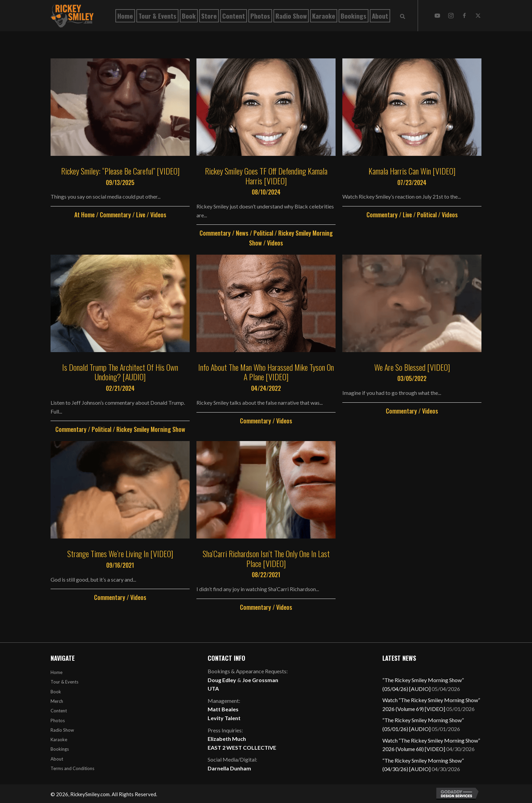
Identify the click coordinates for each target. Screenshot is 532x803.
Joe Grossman (260, 680)
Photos (58, 720)
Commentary (115, 215)
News (242, 233)
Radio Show (62, 730)
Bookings (60, 749)
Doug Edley (222, 680)
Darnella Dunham (229, 768)
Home (56, 672)
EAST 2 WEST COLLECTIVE (242, 747)
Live (141, 215)
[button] (437, 16)
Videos (158, 215)
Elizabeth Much (227, 739)
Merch (57, 701)
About (57, 759)
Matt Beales (223, 709)
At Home (84, 215)
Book (56, 692)
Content (59, 711)
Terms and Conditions (72, 768)
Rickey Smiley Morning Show (151, 429)
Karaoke (59, 740)
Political (263, 233)
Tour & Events (64, 682)
